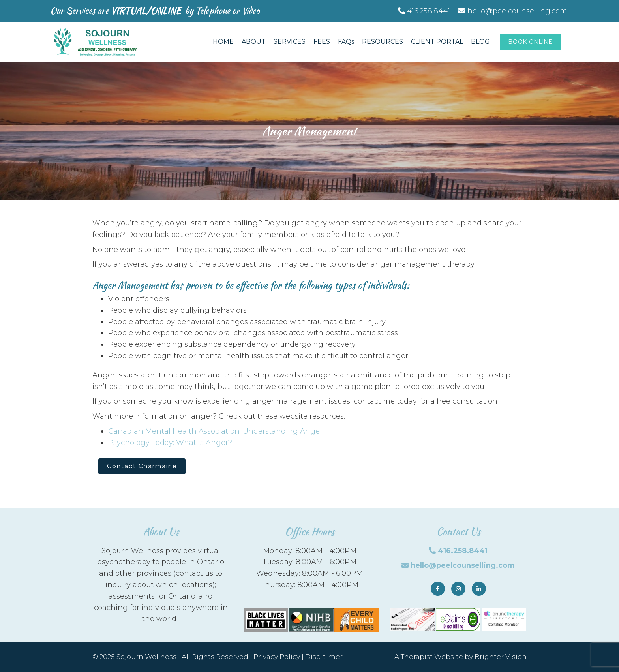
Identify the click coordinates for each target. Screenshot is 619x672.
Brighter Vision (501, 657)
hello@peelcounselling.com (463, 565)
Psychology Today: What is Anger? (170, 443)
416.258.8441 (463, 551)
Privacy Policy (277, 657)
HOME (223, 42)
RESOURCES (383, 42)
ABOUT (254, 42)
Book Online (531, 42)
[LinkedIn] (479, 589)
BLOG (480, 42)
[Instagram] (458, 589)
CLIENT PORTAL (437, 42)
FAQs (346, 42)
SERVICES (290, 42)
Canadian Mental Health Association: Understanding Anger (215, 431)
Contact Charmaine (142, 466)
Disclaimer (324, 657)
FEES (322, 42)
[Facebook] (438, 589)
